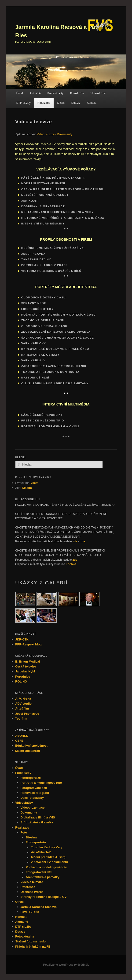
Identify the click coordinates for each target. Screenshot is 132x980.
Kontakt (92, 103)
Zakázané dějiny (36, 259)
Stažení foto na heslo (30, 941)
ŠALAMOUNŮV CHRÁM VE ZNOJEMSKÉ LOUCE (58, 338)
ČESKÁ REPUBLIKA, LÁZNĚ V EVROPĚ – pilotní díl (63, 189)
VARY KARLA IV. (34, 360)
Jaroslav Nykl (25, 671)
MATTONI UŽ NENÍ (35, 377)
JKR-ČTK (22, 639)
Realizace (44, 103)
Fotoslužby (77, 93)
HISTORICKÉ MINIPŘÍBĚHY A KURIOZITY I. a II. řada (63, 218)
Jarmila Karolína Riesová (38, 907)
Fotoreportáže (31, 778)
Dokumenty (29, 812)
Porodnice (23, 677)
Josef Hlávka (33, 254)
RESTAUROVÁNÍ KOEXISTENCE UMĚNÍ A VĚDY (58, 212)
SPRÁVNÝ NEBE (34, 303)
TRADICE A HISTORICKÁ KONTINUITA (50, 372)
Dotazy (76, 103)
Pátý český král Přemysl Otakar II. (53, 178)
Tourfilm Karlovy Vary (46, 847)
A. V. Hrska (23, 699)
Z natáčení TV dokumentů (49, 862)
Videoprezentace (32, 808)
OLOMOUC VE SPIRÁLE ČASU (44, 326)
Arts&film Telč (41, 852)
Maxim (27, 488)
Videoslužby (98, 93)
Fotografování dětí (34, 788)
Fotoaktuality (55, 93)
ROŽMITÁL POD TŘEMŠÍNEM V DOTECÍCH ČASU (59, 314)
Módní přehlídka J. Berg (48, 857)
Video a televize (32, 882)
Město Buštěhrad (27, 751)
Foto (24, 832)
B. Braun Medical (27, 662)
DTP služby (24, 103)
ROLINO (21, 681)
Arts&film (22, 708)
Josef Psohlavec (27, 714)
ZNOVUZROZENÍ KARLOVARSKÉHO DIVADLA (56, 332)
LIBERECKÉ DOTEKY (37, 309)
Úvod (20, 93)
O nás (61, 103)
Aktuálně (35, 93)
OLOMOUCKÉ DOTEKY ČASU (44, 297)
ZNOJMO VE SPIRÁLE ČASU (43, 320)
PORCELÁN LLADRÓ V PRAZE (44, 265)
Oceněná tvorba (32, 892)
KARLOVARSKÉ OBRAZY (40, 355)
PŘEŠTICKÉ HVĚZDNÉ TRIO (43, 420)
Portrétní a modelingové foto (41, 783)
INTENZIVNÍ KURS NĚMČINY (43, 223)
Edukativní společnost (31, 746)
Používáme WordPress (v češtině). (66, 965)
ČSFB (19, 741)
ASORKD (22, 736)
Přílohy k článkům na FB (33, 947)
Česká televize (26, 666)
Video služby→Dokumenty (55, 134)
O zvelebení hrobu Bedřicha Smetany (55, 383)
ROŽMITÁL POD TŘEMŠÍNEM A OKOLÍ (50, 426)
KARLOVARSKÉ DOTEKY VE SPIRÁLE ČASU (55, 349)
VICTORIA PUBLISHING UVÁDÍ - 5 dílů (51, 271)
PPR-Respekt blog (28, 644)
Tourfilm (21, 719)
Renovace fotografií (35, 793)
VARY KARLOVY (34, 343)
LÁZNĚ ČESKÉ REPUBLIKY (42, 415)
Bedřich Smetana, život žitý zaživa (53, 248)
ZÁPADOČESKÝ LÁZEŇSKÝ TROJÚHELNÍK (54, 366)
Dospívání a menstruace (43, 206)
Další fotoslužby (32, 798)
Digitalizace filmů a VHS (38, 817)
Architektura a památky (43, 877)
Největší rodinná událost (45, 195)
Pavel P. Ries (30, 912)
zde (75, 541)
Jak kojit (30, 201)
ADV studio (23, 704)
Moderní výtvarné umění (43, 183)
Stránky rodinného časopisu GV (43, 897)
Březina (31, 837)
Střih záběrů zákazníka (37, 822)
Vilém (34, 483)
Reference (28, 887)
